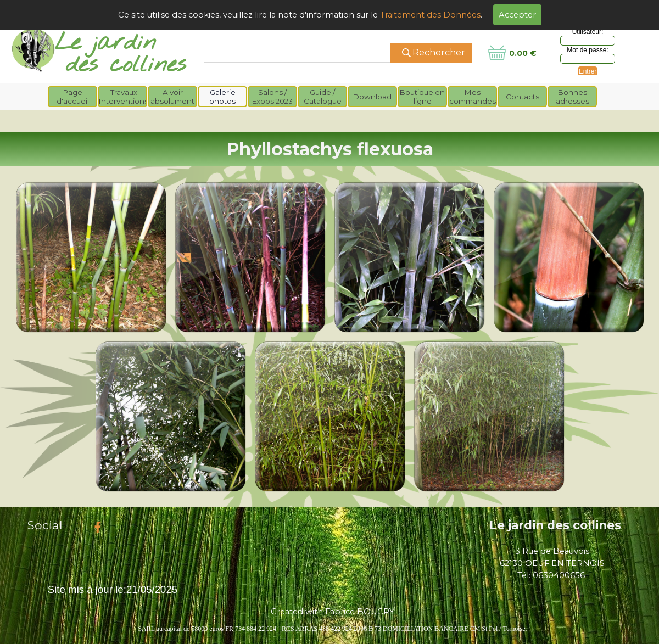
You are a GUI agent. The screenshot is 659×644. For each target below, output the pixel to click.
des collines (126, 65)
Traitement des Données (430, 15)
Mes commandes (473, 97)
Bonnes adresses (573, 97)
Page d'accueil (73, 97)
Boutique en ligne (422, 97)
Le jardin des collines (555, 525)
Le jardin (105, 43)
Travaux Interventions (124, 97)
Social (45, 525)
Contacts (523, 97)
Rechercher (439, 52)
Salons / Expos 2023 (272, 97)
